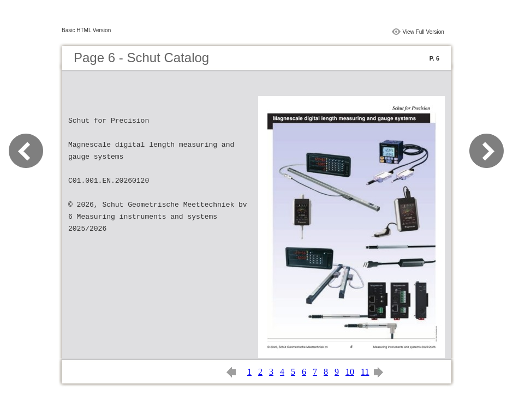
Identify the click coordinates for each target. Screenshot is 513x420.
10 (350, 372)
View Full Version (423, 32)
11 (365, 372)
